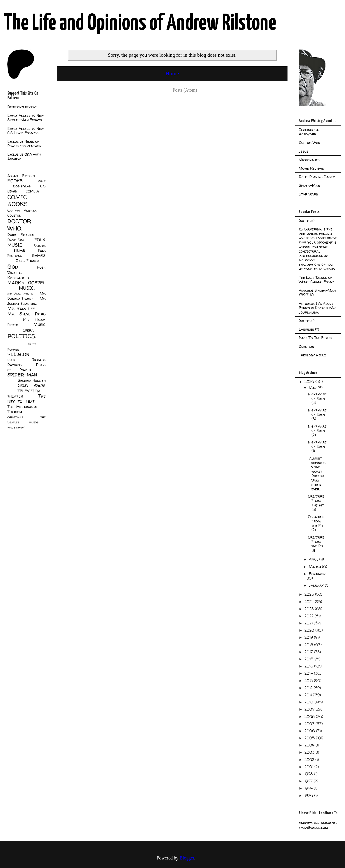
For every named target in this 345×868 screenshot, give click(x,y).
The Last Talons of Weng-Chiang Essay (316, 280)
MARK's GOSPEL (26, 283)
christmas (15, 417)
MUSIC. (27, 288)
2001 (309, 767)
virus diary (16, 427)
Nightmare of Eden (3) (317, 414)
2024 (310, 602)
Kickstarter (18, 278)
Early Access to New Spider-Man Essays (26, 118)
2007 (310, 724)
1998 (309, 774)
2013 (309, 681)
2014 (309, 673)
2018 (309, 645)
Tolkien (15, 412)
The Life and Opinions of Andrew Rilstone (140, 23)
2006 (310, 731)
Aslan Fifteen (21, 176)
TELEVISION (29, 391)
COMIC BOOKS (17, 201)
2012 (309, 688)
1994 (309, 788)
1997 (309, 781)
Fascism (40, 245)
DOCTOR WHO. (19, 225)
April (314, 559)
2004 (310, 745)
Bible (42, 181)
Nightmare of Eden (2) (317, 431)
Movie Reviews (311, 168)
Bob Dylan (22, 186)
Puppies (13, 350)
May (313, 388)
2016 (309, 659)
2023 (310, 609)
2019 (309, 637)
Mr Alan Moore (20, 294)
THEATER (15, 396)
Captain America (22, 210)
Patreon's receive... (23, 107)
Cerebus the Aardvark (309, 132)
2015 (309, 666)
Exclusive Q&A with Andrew (24, 156)
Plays (32, 344)
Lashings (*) (309, 329)
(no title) (307, 221)
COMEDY (33, 191)
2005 (310, 738)
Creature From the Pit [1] (316, 544)
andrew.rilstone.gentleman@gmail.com (318, 825)
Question (306, 347)
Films (19, 250)
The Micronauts (22, 407)
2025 (310, 594)
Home (172, 73)
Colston (14, 215)
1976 (309, 795)
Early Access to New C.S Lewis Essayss (26, 131)
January (317, 585)
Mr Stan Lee (21, 309)
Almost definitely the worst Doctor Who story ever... (317, 474)
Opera (28, 330)
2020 (310, 630)
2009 (310, 709)
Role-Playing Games (317, 177)
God (13, 267)
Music (39, 324)
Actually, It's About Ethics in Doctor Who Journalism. (318, 308)
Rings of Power (26, 367)
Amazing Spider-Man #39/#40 (317, 293)
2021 (309, 623)
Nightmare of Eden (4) (317, 398)
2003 (310, 752)
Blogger (187, 858)
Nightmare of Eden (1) (317, 446)
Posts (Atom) (185, 90)
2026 (310, 382)
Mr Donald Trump (26, 296)
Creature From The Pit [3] (316, 503)
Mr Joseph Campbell (26, 301)
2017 (309, 652)
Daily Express (21, 235)
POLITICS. (22, 336)
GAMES (39, 256)
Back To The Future (316, 338)
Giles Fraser (27, 261)
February (317, 574)
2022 (310, 616)
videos (34, 422)
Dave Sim (16, 240)
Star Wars (32, 385)
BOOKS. (15, 181)
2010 (309, 702)
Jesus (303, 151)
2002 (310, 760)
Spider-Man (309, 185)
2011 (309, 695)
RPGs (11, 360)
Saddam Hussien (32, 380)
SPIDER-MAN (22, 375)
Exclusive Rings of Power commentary (24, 144)
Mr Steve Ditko (26, 314)
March (315, 567)
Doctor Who (309, 143)
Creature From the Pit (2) (316, 523)
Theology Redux (312, 355)
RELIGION (18, 354)
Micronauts (309, 160)
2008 (310, 717)
